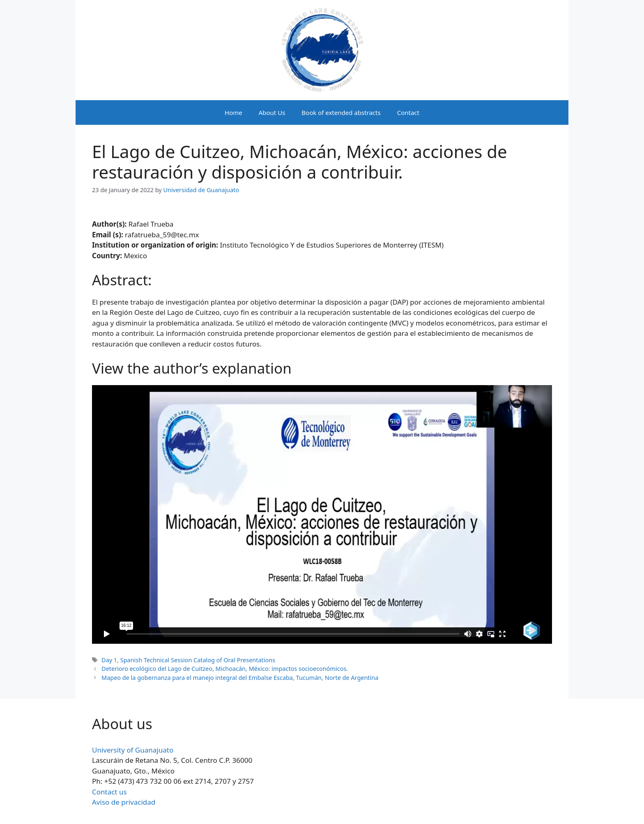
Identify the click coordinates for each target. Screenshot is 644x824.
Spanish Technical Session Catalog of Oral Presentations (198, 660)
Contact (408, 112)
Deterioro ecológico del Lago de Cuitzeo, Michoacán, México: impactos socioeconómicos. (225, 669)
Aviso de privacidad (124, 802)
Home (233, 112)
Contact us (109, 792)
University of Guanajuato (133, 750)
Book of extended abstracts (341, 112)
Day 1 (109, 660)
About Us (272, 112)
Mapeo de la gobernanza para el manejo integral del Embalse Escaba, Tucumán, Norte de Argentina (240, 678)
